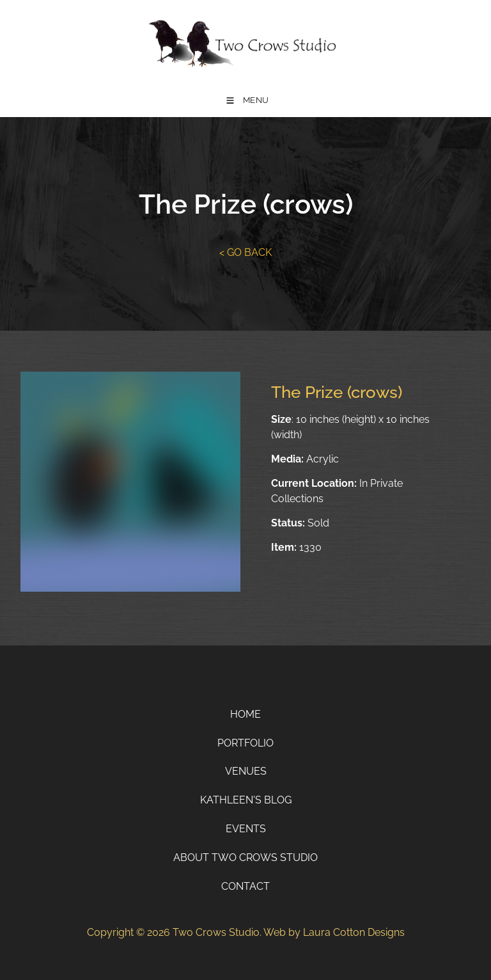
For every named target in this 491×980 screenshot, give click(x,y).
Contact (245, 886)
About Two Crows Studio (245, 857)
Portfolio (245, 743)
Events (246, 829)
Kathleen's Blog (246, 800)
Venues (246, 771)
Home (245, 714)
